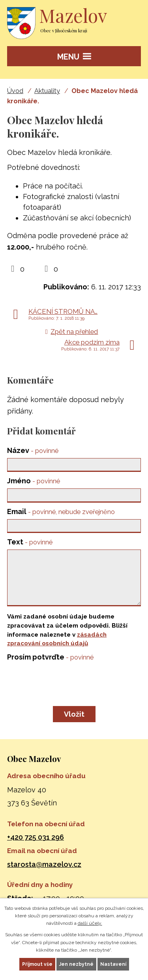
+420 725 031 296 (36, 837)
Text (30, 542)
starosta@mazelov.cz (44, 864)
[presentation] (65, 682)
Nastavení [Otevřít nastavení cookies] (113, 964)
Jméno (34, 481)
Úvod (15, 91)
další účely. (90, 923)
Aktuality (47, 91)
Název (33, 450)
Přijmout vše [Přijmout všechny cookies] (37, 964)
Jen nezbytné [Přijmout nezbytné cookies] (76, 964)
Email (61, 511)
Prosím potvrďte (50, 657)
